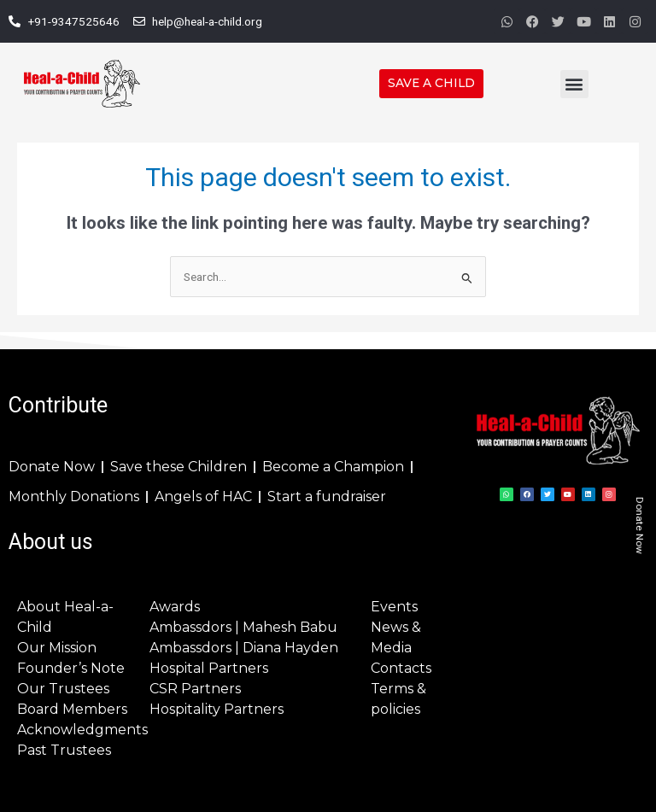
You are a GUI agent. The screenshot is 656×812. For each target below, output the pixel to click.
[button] (574, 84)
